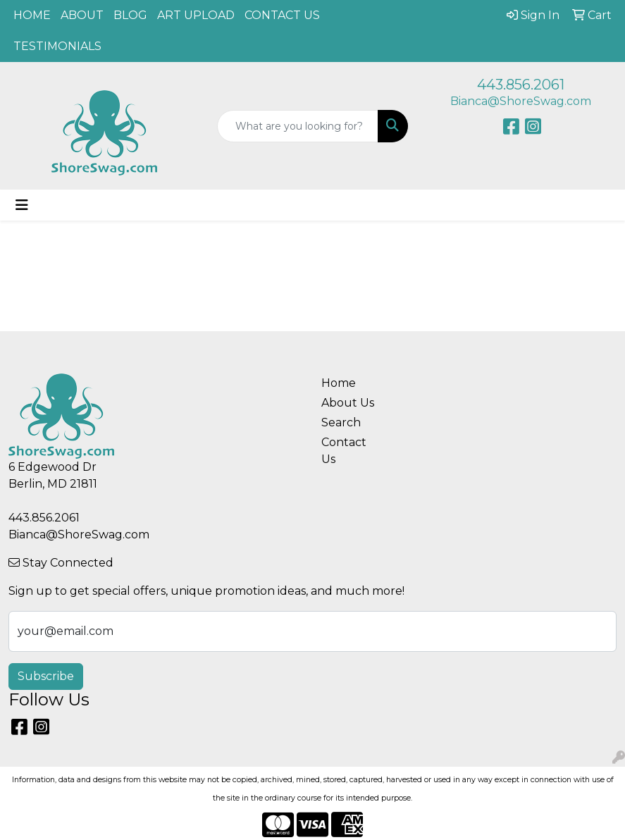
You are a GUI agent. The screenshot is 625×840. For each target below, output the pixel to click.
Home (339, 383)
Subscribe (46, 676)
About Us (348, 403)
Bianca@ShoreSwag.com (521, 101)
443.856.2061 (521, 85)
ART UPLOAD (196, 15)
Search (341, 422)
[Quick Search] (298, 126)
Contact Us (344, 451)
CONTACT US (282, 15)
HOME (32, 15)
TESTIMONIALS (57, 46)
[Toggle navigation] (22, 205)
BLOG (130, 15)
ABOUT (82, 15)
